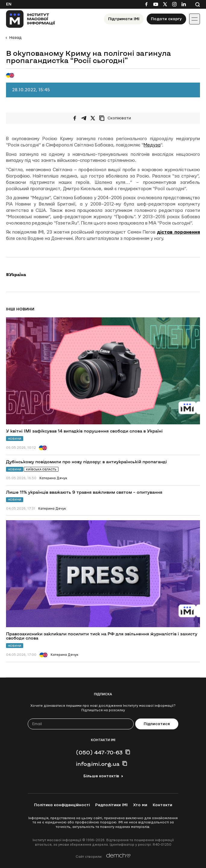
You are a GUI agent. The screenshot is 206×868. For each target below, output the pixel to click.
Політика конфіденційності (62, 805)
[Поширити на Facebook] (75, 118)
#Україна (16, 275)
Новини (15, 439)
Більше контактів (101, 776)
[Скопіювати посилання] (117, 118)
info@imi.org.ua (98, 764)
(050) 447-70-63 (99, 752)
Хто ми (140, 805)
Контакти (162, 805)
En (9, 4)
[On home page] (31, 19)
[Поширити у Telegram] (84, 118)
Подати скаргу (166, 19)
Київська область (41, 469)
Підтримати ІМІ (124, 19)
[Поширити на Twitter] (93, 118)
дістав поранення (178, 232)
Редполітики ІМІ (111, 805)
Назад (15, 38)
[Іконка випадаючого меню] (195, 19)
